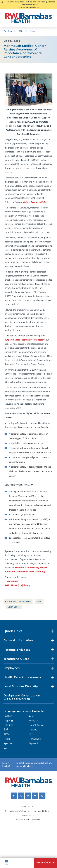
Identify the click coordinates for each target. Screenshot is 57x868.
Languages (32, 811)
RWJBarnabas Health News (18, 602)
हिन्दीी (6, 730)
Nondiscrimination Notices (16, 811)
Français (33, 720)
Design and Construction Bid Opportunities (22, 697)
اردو (6, 748)
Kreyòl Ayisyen (37, 725)
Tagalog (8, 720)
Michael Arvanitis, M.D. (34, 202)
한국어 (7, 734)
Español (33, 743)
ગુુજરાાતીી (8, 725)
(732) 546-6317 (12, 581)
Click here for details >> (28, 7)
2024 (21, 31)
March (33, 31)
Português (35, 739)
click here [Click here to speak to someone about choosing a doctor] (28, 766)
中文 (31, 734)
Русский (8, 743)
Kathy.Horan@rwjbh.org (17, 585)
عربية (31, 716)
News (39, 602)
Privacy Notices (28, 806)
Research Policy (28, 816)
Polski (7, 739)
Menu (7, 863)
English (8, 716)
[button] (45, 863)
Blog (10, 31)
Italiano (33, 730)
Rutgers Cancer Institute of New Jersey (25, 340)
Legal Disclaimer (44, 811)
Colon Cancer (14, 607)
